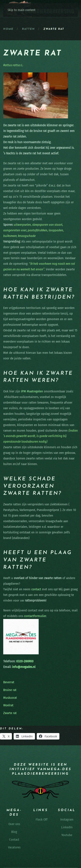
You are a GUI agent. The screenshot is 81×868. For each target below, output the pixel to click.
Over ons (14, 824)
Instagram (67, 819)
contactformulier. (35, 616)
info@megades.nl (24, 667)
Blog (14, 832)
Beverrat (9, 682)
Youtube (67, 835)
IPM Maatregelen (32, 391)
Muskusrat (10, 698)
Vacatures (14, 847)
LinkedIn (67, 827)
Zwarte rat (10, 713)
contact (36, 589)
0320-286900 (24, 661)
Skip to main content (21, 10)
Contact (14, 840)
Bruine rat (10, 690)
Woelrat (8, 705)
